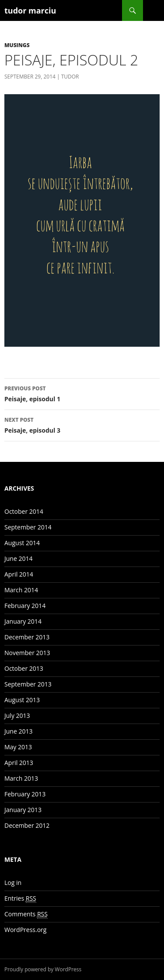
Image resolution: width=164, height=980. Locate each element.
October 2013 (24, 668)
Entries (20, 898)
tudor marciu (30, 10)
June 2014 (18, 558)
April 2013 (19, 763)
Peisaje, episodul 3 (82, 425)
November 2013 (27, 653)
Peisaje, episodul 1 (82, 393)
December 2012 (27, 825)
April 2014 (19, 574)
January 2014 (23, 621)
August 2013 (22, 700)
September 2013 (28, 684)
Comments (26, 914)
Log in (13, 883)
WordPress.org (25, 930)
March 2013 (21, 778)
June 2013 (18, 731)
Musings (17, 45)
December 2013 (27, 637)
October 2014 (24, 511)
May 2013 (18, 747)
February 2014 (25, 606)
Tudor (70, 77)
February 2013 (25, 794)
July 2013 (17, 715)
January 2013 (23, 810)
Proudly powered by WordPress (43, 969)
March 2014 (21, 590)
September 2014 (28, 527)
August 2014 (22, 543)
